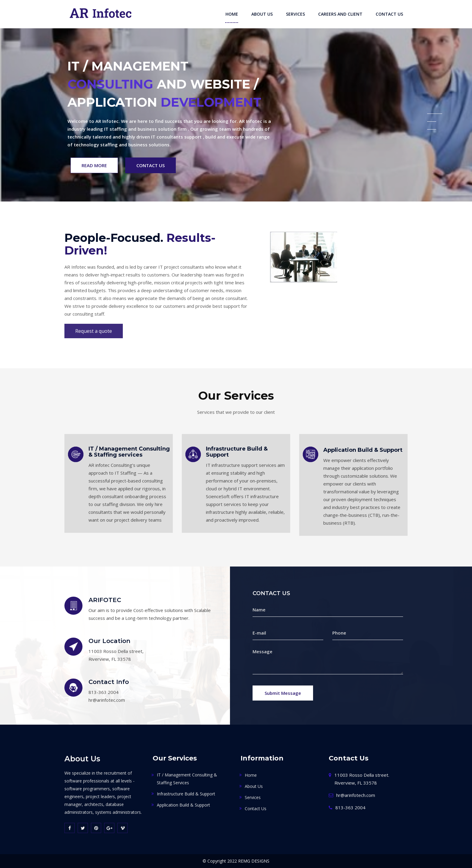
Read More (94, 165)
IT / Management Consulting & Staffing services (129, 452)
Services (295, 14)
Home (232, 14)
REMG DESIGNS (254, 861)
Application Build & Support (363, 450)
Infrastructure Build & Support (237, 452)
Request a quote (94, 331)
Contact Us (389, 14)
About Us (262, 14)
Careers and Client (340, 14)
